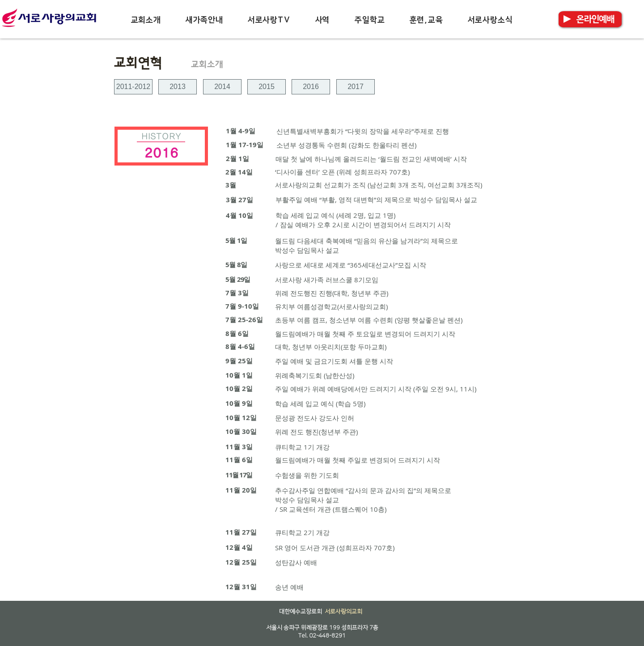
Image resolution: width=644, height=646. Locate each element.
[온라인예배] (595, 19)
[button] (146, 20)
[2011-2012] (133, 87)
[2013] (178, 87)
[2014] (222, 87)
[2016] (311, 87)
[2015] (267, 87)
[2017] (356, 87)
